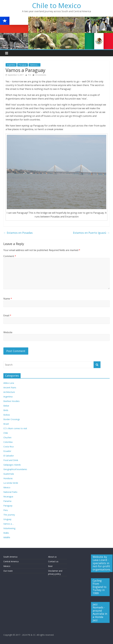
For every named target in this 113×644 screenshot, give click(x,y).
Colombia (8, 442)
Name (8, 299)
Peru (6, 510)
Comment (10, 256)
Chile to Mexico (56, 5)
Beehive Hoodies (11, 401)
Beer (50, 566)
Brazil (6, 424)
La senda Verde (11, 483)
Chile (6, 433)
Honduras (8, 478)
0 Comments (39, 75)
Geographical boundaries (15, 469)
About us (52, 557)
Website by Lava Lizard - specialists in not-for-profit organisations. (102, 563)
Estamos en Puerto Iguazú (91, 233)
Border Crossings (12, 419)
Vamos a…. (9, 524)
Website (8, 332)
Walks (6, 533)
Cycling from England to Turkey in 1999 (100, 587)
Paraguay (23, 65)
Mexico (7, 487)
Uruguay (7, 519)
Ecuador (7, 451)
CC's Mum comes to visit (15, 428)
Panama (7, 501)
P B (30, 75)
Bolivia (7, 415)
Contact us (53, 561)
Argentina (11, 65)
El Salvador (9, 456)
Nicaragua (8, 497)
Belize (6, 406)
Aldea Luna (9, 383)
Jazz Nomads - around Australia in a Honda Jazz (100, 612)
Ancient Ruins (10, 387)
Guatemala (9, 474)
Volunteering (9, 528)
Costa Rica (8, 447)
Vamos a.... (35, 65)
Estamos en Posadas (18, 233)
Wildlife (7, 537)
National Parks (10, 492)
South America (10, 557)
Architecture (9, 392)
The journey (9, 515)
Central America (11, 561)
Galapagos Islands (12, 465)
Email (7, 315)
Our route (8, 571)
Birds (6, 410)
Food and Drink (11, 460)
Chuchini (7, 437)
